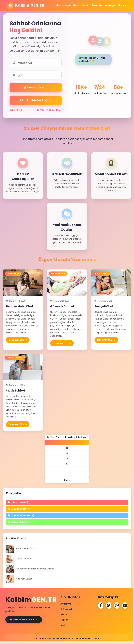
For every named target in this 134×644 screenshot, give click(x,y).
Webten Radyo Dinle (49, 110)
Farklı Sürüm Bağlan (36, 100)
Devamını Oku (18, 340)
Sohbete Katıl (36, 88)
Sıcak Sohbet (16, 391)
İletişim (110, 5)
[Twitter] (109, 605)
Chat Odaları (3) (19, 502)
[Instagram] (117, 605)
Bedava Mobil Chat (20, 306)
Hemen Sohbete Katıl (24, 620)
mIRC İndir (16, 110)
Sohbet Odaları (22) (21, 515)
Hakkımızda (81, 5)
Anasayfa (66, 604)
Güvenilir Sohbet (62, 306)
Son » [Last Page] (67, 480)
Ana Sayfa (63, 5)
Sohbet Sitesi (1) (19, 522)
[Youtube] (125, 605)
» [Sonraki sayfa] (67, 475)
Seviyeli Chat (104, 306)
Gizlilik (97, 5)
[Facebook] (101, 605)
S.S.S (122, 5)
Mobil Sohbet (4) (19, 509)
